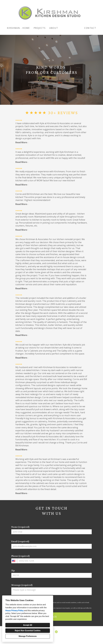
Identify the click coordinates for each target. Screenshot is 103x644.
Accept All (28, 625)
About (54, 28)
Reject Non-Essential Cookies (28, 631)
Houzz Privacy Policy (14, 611)
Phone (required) (51, 559)
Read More (22, 142)
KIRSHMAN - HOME (18, 28)
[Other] (56, 632)
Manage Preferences (28, 636)
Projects (40, 28)
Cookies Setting (58, 640)
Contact (90, 28)
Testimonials (71, 28)
